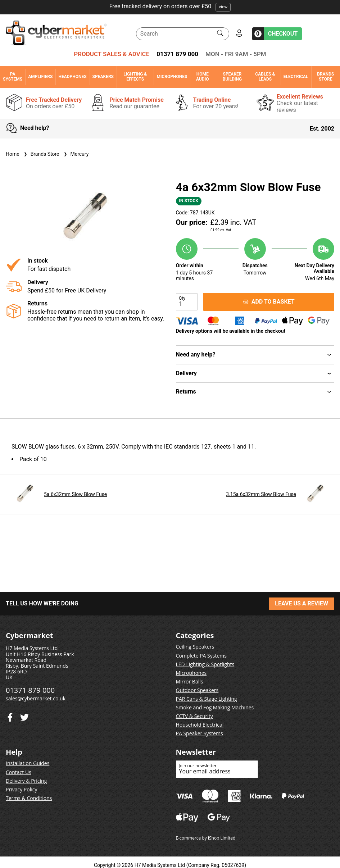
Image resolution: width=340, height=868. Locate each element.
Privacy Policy (21, 789)
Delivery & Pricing (26, 781)
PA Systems (13, 77)
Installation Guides (28, 763)
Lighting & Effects (135, 77)
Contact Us (19, 772)
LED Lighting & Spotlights (205, 664)
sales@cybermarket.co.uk (36, 698)
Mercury (76, 154)
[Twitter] (10, 716)
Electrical (296, 77)
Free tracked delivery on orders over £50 (170, 6)
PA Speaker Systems (200, 733)
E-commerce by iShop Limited (206, 838)
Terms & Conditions (29, 798)
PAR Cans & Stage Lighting (207, 699)
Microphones (172, 77)
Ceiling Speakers (195, 647)
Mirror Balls (190, 681)
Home (13, 154)
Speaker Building (232, 77)
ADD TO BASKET (269, 302)
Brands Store (325, 77)
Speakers (103, 77)
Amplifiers (40, 77)
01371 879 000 (177, 54)
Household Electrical (200, 725)
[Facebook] (24, 716)
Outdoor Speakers (197, 690)
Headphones (72, 77)
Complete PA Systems (201, 656)
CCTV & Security (194, 716)
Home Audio (202, 77)
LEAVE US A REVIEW (302, 603)
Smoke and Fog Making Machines (215, 707)
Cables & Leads (265, 77)
